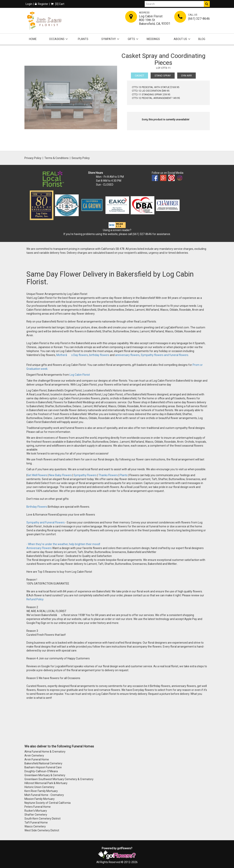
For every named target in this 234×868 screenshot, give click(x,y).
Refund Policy (35, 599)
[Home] (44, 21)
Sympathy (109, 39)
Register (42, 4)
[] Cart (58, 4)
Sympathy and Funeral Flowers (46, 522)
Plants (83, 39)
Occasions (57, 39)
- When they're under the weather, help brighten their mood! (63, 544)
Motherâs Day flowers (72, 355)
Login (29, 4)
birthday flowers (99, 355)
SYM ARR (186, 76)
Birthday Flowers (37, 507)
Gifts (131, 39)
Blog (202, 39)
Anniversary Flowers (39, 548)
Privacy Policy (33, 158)
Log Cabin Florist (80, 375)
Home (33, 39)
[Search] (174, 4)
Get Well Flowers (37, 475)
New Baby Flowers (60, 475)
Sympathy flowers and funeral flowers (165, 355)
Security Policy (81, 158)
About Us (180, 39)
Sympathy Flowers (85, 475)
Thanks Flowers (108, 475)
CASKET (139, 76)
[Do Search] (207, 4)
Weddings (153, 39)
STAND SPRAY (163, 76)
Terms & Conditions (56, 158)
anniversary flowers (127, 355)
